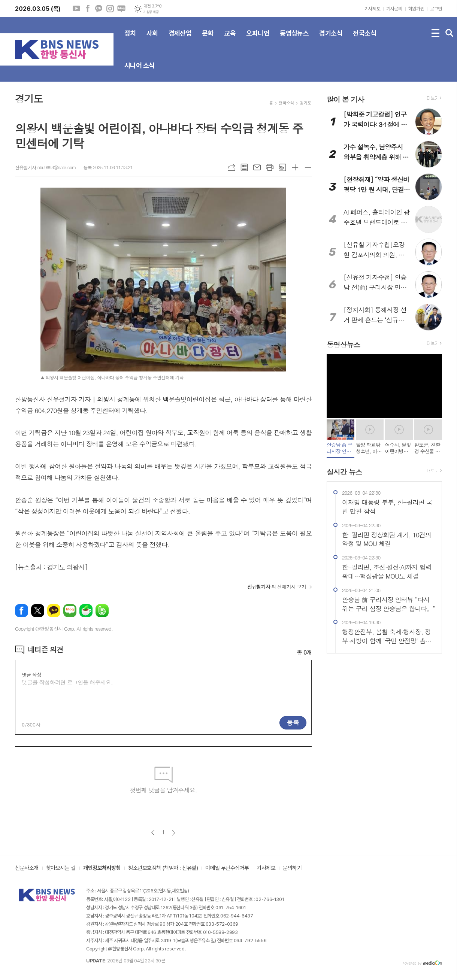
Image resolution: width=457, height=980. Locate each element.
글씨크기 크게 (295, 167)
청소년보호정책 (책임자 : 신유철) (163, 868)
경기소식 (331, 39)
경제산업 (180, 39)
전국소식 (364, 39)
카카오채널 (99, 9)
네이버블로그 (121, 9)
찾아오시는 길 (61, 868)
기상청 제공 (151, 12)
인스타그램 (110, 9)
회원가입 (416, 9)
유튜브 (76, 9)
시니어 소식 (140, 72)
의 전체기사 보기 (277, 587)
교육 (230, 39)
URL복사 (231, 167)
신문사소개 (27, 868)
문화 (208, 39)
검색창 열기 (450, 33)
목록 (244, 167)
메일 (257, 167)
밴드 (102, 611)
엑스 (38, 611)
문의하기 (292, 868)
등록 (293, 722)
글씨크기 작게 (308, 167)
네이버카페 (86, 611)
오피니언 (258, 39)
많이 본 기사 (345, 99)
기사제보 (372, 9)
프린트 (270, 167)
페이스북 (88, 9)
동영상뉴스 (294, 39)
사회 (152, 39)
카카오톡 (54, 611)
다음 (174, 833)
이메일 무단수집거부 (227, 868)
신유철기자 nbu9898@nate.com (46, 167)
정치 (130, 39)
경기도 (305, 103)
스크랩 (282, 167)
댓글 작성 (31, 675)
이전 (153, 833)
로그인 (436, 9)
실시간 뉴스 (344, 472)
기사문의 (394, 9)
